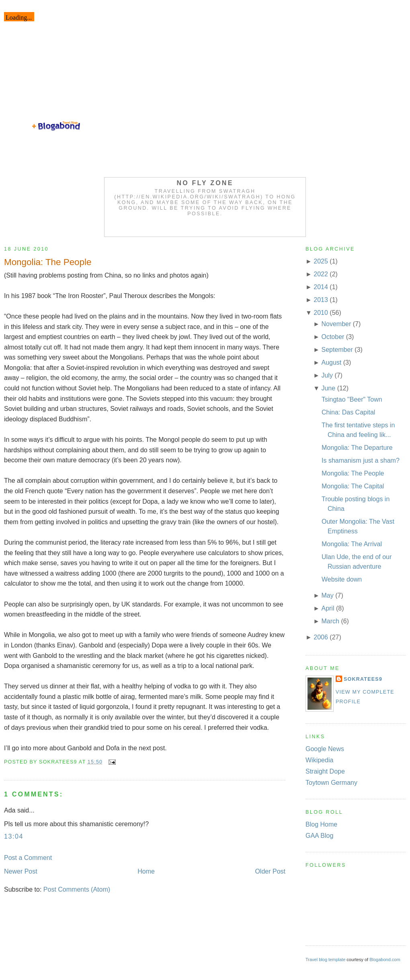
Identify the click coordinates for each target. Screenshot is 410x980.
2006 (321, 637)
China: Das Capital (348, 412)
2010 (321, 313)
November (336, 324)
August (331, 362)
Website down (342, 579)
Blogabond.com (385, 960)
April (328, 608)
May (327, 595)
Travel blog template (325, 960)
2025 (321, 261)
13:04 (14, 836)
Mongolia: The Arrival (352, 544)
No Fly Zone (205, 183)
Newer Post (21, 871)
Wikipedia (319, 760)
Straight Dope (325, 771)
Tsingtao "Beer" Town (352, 399)
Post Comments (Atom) (77, 889)
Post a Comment (28, 858)
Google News (325, 749)
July (327, 375)
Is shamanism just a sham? (361, 460)
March (330, 621)
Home (146, 871)
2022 (321, 274)
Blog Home (321, 824)
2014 (321, 287)
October (333, 337)
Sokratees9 (363, 679)
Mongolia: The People (48, 262)
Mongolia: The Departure (357, 448)
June (328, 388)
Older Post (270, 871)
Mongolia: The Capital (353, 486)
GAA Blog (319, 836)
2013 (321, 300)
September (337, 350)
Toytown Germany (331, 783)
